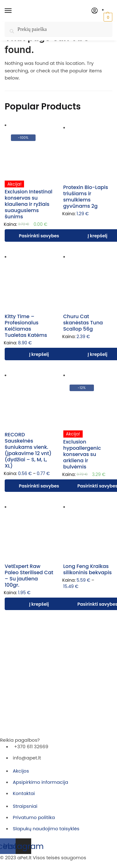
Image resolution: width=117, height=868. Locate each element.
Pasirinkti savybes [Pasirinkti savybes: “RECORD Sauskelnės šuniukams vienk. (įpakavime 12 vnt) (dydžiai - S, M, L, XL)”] (39, 486)
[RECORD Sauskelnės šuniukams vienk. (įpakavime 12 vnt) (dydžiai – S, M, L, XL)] (29, 403)
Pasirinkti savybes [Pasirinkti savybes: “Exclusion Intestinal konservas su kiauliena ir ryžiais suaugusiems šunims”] (39, 236)
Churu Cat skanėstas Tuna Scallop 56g (83, 323)
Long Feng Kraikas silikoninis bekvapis (88, 569)
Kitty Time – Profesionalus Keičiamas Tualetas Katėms (26, 326)
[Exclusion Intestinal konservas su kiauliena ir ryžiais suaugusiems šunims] (29, 153)
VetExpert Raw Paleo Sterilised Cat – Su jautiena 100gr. (29, 576)
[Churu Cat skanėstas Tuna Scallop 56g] (88, 284)
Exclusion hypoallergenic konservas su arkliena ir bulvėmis (82, 454)
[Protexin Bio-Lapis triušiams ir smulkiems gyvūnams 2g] (88, 155)
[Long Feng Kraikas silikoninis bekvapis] (88, 535)
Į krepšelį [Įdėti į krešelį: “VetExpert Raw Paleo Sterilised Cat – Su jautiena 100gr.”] (39, 604)
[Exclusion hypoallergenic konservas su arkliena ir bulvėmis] (88, 403)
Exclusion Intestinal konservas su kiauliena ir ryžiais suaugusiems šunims (29, 204)
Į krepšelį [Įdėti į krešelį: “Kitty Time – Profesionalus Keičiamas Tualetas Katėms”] (39, 354)
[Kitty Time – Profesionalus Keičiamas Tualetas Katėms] (29, 284)
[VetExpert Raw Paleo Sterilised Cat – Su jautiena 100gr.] (29, 535)
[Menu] (14, 11)
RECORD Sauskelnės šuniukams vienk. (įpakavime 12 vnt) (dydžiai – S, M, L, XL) (28, 450)
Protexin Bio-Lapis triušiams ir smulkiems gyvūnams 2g (86, 197)
